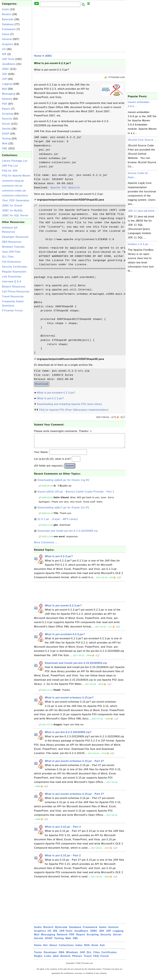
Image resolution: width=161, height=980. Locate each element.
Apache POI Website (65, 188)
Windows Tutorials (13, 247)
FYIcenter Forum (12, 311)
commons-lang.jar (13, 181)
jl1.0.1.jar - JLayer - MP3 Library (58, 522)
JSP (4, 79)
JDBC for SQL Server (15, 215)
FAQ (96, 959)
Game (6, 34)
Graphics (8, 44)
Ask (102, 948)
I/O (4, 49)
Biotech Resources (14, 287)
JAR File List (10, 166)
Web (5, 143)
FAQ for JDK (10, 171)
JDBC (6, 69)
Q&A (56, 959)
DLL (89, 955)
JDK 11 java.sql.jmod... (142, 211)
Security (7, 119)
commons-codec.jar (14, 191)
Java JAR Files (11, 252)
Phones (77, 959)
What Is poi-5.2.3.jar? (50, 398)
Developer (50, 955)
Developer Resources (15, 237)
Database (8, 24)
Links (48, 959)
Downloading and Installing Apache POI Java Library (70, 404)
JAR (82, 955)
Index (79, 948)
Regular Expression (14, 272)
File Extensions (12, 262)
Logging (7, 84)
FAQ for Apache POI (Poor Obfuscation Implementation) (74, 410)
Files (97, 955)
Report (6, 109)
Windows (72, 955)
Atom (95, 948)
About (53, 948)
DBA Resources (12, 242)
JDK (5, 74)
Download (42, 384)
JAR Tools (8, 59)
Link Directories (12, 277)
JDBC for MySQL (13, 210)
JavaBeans (9, 64)
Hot (45, 948)
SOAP (6, 134)
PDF (5, 104)
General (7, 39)
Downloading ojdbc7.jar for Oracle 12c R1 (63, 511)
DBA (62, 955)
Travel (88, 959)
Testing (6, 139)
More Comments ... (46, 545)
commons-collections (15, 196)
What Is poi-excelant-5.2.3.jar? (56, 393)
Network (7, 99)
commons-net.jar (12, 186)
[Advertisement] (17, 360)
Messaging (9, 94)
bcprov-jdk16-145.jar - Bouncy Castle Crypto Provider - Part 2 (76, 495)
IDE (4, 54)
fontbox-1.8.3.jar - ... (141, 244)
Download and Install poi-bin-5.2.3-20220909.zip (68, 534)
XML (5, 148)
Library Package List (15, 161)
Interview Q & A (12, 282)
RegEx (38, 959)
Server (6, 124)
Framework (9, 29)
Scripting (7, 114)
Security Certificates (15, 267)
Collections (66, 948)
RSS (87, 948)
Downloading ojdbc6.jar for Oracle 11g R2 (64, 483)
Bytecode (8, 19)
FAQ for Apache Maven (16, 176)
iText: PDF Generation (16, 200)
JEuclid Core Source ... (142, 140)
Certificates (109, 955)
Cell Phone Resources (16, 292)
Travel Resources (13, 296)
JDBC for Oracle (12, 206)
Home (38, 56)
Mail (5, 89)
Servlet (6, 129)
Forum (105, 959)
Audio (6, 9)
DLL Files (8, 257)
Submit (70, 469)
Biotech (7, 14)
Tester (38, 955)
